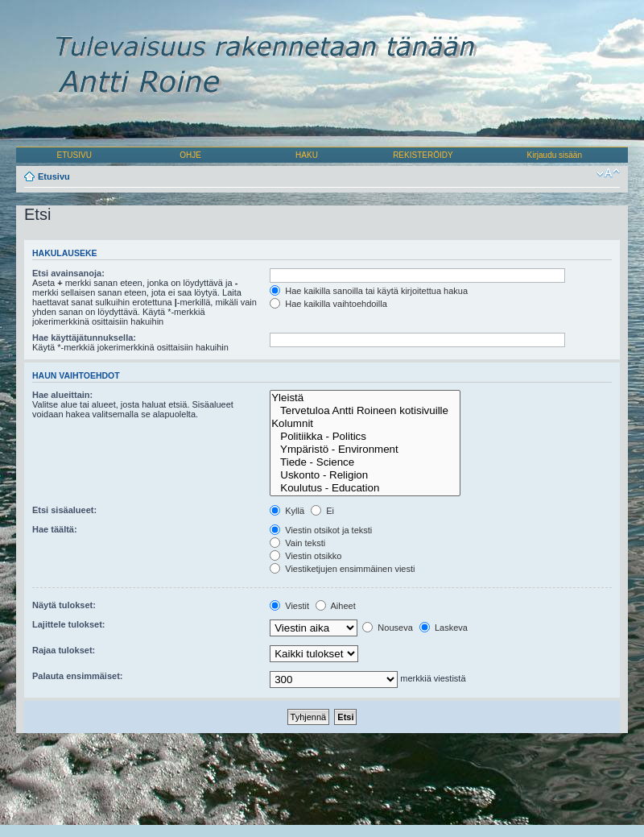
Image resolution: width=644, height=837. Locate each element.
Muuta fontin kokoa (608, 173)
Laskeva (444, 628)
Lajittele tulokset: (68, 624)
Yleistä (365, 398)
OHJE (190, 155)
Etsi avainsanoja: (68, 273)
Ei (322, 511)
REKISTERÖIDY (423, 155)
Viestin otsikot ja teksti (321, 530)
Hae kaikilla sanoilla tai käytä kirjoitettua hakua (369, 291)
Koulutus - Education (365, 488)
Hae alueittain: (62, 395)
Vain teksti (297, 543)
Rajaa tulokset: (64, 650)
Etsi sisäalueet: (64, 510)
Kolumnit (365, 424)
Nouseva (387, 628)
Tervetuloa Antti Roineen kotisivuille (365, 411)
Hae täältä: (55, 529)
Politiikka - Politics (365, 437)
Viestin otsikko (305, 556)
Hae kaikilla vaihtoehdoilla (328, 304)
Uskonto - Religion (365, 475)
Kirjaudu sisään (555, 155)
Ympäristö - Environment (365, 450)
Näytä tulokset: (64, 605)
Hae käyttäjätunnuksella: (84, 338)
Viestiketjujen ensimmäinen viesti (342, 569)
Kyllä (287, 511)
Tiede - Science (365, 462)
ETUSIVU (74, 155)
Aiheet (336, 606)
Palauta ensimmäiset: (78, 676)
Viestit (289, 606)
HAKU (307, 155)
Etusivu (54, 176)
